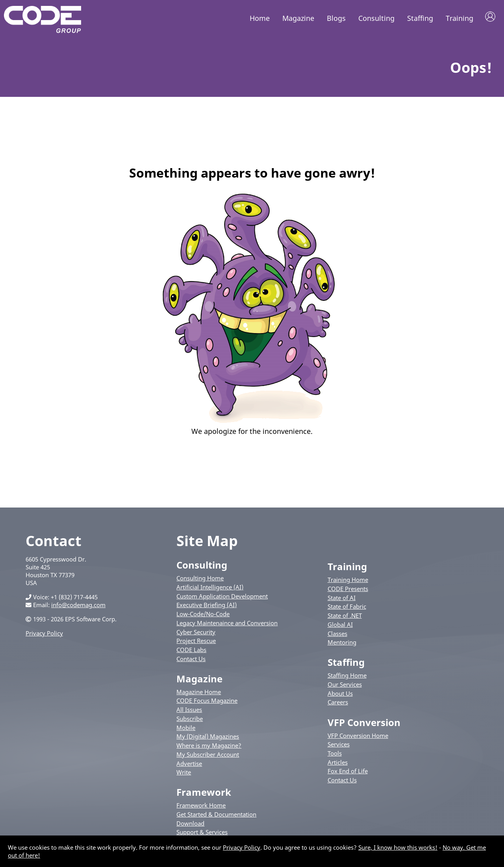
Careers (338, 704)
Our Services (345, 686)
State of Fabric (347, 608)
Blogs (336, 18)
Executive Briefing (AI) (207, 606)
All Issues (189, 711)
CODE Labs (191, 651)
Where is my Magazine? (209, 747)
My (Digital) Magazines (208, 738)
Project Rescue (196, 642)
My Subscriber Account (208, 756)
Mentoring (342, 644)
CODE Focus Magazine (207, 702)
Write (184, 774)
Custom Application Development (222, 597)
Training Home (348, 581)
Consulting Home (200, 580)
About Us (340, 695)
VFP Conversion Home (358, 737)
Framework (204, 794)
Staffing (420, 18)
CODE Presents (348, 590)
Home (260, 18)
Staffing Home (347, 677)
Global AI (340, 626)
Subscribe (190, 720)
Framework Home (201, 807)
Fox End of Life (348, 773)
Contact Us (191, 660)
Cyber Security (196, 633)
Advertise (189, 765)
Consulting (376, 18)
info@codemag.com (78, 606)
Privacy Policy (44, 635)
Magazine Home (199, 693)
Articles (338, 763)
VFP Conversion (364, 723)
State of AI (342, 599)
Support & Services (202, 834)
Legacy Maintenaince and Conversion (227, 624)
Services (339, 746)
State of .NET (345, 617)
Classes (337, 635)
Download (190, 825)
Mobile (186, 729)
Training (460, 18)
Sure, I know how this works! (398, 847)
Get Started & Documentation (216, 816)
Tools (335, 755)
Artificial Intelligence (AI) (210, 589)
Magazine (298, 18)
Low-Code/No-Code (203, 615)
